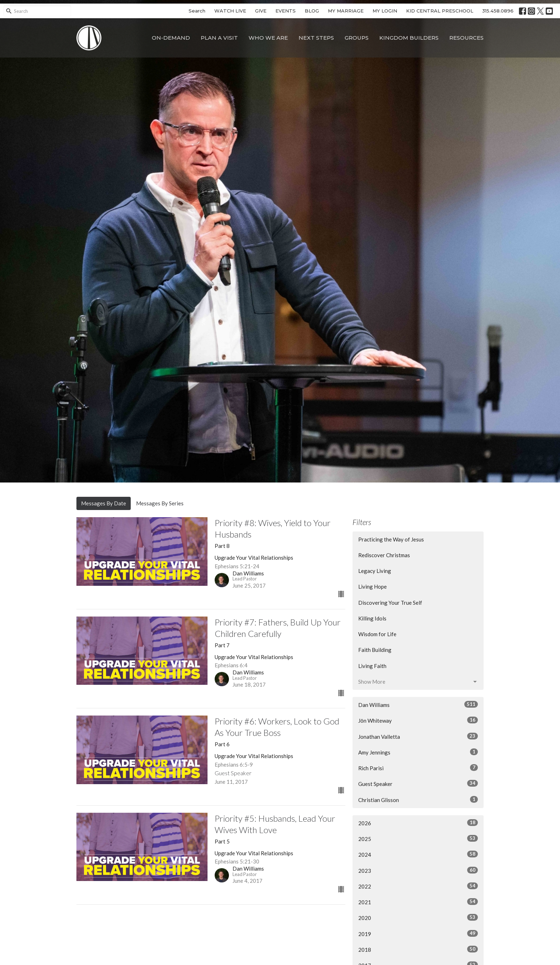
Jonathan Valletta (418, 736)
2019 (418, 934)
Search (197, 11)
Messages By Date (104, 503)
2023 (418, 870)
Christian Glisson (418, 800)
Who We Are (268, 38)
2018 (418, 949)
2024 (418, 854)
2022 (418, 886)
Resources (466, 38)
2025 (418, 838)
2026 (418, 823)
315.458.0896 (498, 11)
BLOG (312, 11)
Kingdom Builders (409, 38)
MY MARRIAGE (346, 11)
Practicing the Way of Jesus (391, 539)
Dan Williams (418, 704)
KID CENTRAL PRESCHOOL (440, 11)
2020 (418, 917)
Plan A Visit (219, 38)
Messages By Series (160, 503)
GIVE (261, 11)
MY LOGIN (385, 11)
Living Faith (372, 666)
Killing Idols (372, 618)
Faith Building (375, 650)
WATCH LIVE (230, 11)
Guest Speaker (418, 783)
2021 (418, 902)
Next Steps (316, 38)
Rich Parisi (418, 768)
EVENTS (286, 11)
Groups (357, 38)
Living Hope (372, 587)
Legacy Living (375, 571)
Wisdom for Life (377, 634)
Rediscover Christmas (384, 555)
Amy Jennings (418, 752)
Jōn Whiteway (418, 720)
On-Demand (171, 38)
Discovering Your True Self (390, 603)
